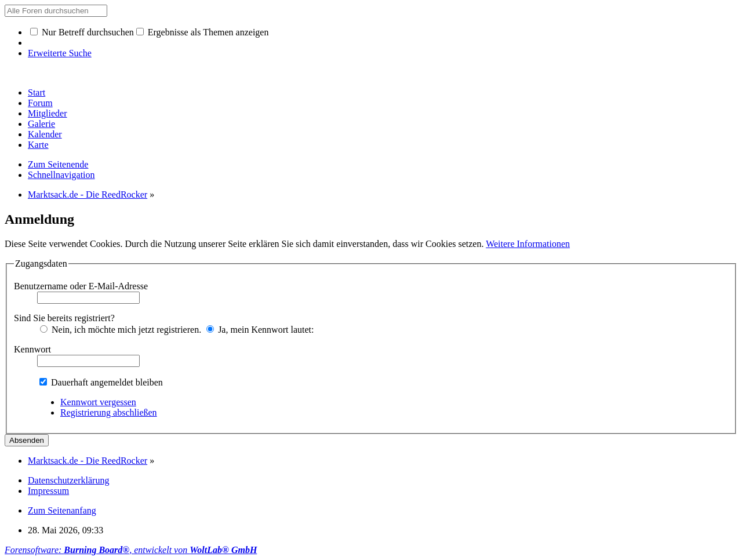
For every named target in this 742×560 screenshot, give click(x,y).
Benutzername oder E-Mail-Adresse (81, 286)
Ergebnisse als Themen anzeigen (203, 32)
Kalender (45, 134)
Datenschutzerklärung (68, 480)
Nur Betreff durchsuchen (82, 32)
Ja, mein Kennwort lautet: (260, 330)
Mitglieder (48, 113)
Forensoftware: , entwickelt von (131, 550)
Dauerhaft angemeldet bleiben (101, 382)
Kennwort (32, 349)
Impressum (48, 491)
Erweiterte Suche (60, 53)
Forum (40, 103)
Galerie (41, 124)
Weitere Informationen (528, 244)
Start (37, 92)
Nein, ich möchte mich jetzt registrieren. (121, 330)
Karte (38, 145)
